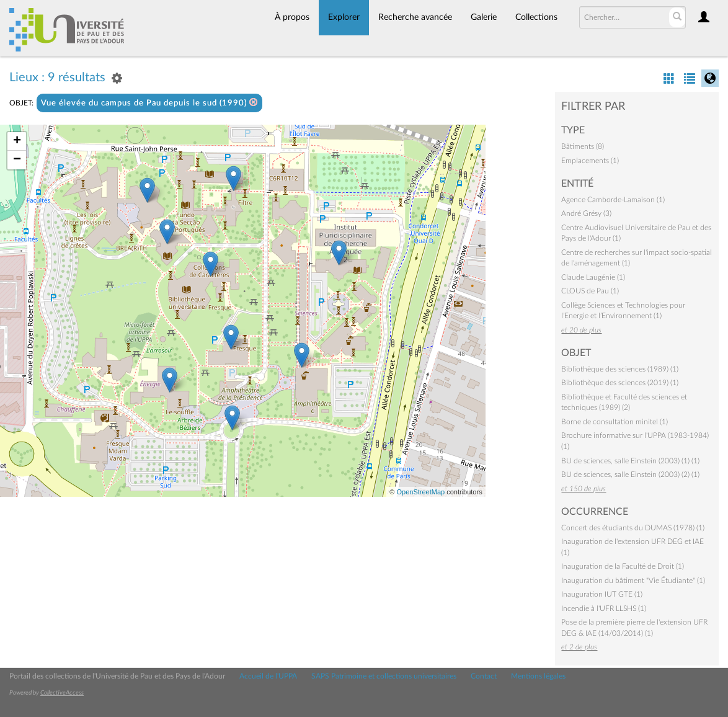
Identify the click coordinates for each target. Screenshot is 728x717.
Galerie (484, 17)
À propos (292, 17)
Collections (536, 17)
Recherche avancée (415, 17)
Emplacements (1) (590, 161)
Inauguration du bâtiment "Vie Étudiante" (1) (633, 581)
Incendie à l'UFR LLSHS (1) (604, 608)
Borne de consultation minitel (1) (615, 422)
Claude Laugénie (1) (593, 277)
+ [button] (17, 141)
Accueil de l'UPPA (268, 676)
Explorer (344, 17)
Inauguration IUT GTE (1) (602, 594)
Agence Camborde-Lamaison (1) (613, 200)
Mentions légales (538, 676)
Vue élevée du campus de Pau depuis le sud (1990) (149, 103)
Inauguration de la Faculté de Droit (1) (623, 566)
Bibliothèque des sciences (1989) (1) (620, 369)
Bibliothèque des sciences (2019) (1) (620, 383)
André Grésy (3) (586, 213)
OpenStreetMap (420, 492)
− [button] (17, 160)
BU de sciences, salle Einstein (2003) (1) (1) (630, 461)
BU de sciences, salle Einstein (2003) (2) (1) (630, 474)
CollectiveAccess (62, 693)
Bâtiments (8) (583, 146)
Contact (484, 676)
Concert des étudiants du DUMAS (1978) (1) (633, 528)
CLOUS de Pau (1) (590, 291)
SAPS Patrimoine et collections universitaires (384, 676)
